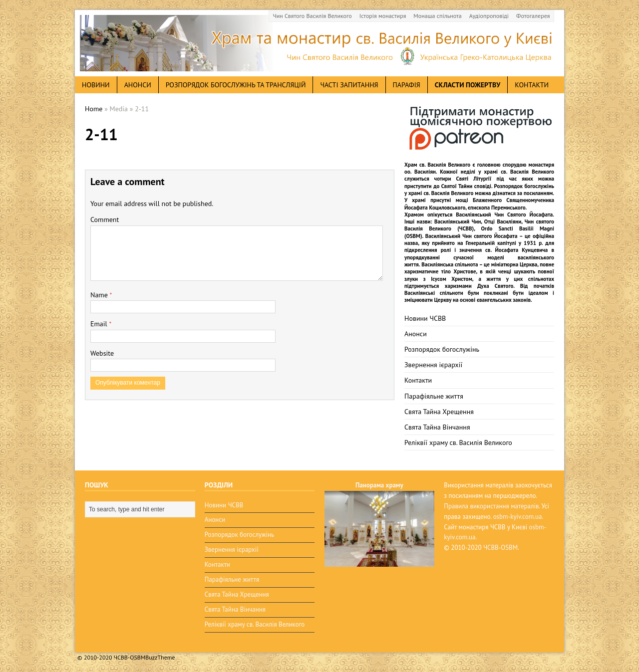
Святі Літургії (474, 179)
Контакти (532, 85)
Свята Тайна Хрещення (439, 412)
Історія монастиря (383, 16)
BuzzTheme (160, 657)
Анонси (416, 334)
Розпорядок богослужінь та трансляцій (236, 85)
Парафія (407, 85)
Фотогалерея (533, 16)
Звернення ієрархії (433, 365)
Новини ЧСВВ (425, 318)
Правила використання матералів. (492, 506)
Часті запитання (349, 85)
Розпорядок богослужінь (442, 349)
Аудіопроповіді (489, 16)
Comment (105, 220)
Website (102, 353)
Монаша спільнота (437, 16)
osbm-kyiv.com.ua (518, 517)
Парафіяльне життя (434, 396)
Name (100, 295)
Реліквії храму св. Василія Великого (458, 443)
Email (100, 324)
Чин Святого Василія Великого (313, 16)
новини (96, 85)
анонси (138, 85)
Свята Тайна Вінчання (437, 427)
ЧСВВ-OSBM (500, 548)
